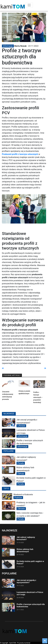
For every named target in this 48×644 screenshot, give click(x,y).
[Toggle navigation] (29, 5)
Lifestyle (21, 426)
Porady (21, 463)
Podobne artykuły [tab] (12, 375)
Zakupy (21, 474)
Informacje (8, 46)
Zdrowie (21, 509)
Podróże (18, 498)
